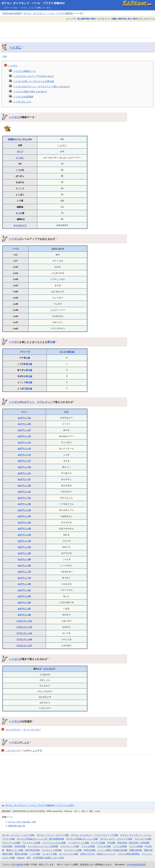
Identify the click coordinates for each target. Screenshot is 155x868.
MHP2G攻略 (90, 850)
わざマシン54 (24, 547)
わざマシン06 (24, 424)
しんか (26, 742)
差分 (130, 19)
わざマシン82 (24, 596)
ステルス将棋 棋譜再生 (129, 854)
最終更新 (85, 19)
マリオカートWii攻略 (52, 850)
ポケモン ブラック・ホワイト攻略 (53, 835)
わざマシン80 (24, 584)
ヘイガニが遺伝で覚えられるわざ (30, 91)
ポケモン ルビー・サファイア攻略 (116, 839)
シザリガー (11, 751)
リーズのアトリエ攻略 (78, 843)
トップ (71, 19)
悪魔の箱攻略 (136, 850)
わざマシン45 (24, 541)
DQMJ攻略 (7, 846)
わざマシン (28, 402)
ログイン (149, 19)
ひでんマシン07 (24, 646)
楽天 (29, 858)
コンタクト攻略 (49, 854)
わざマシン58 (24, 559)
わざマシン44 (24, 535)
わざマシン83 (24, 602)
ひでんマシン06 (24, 639)
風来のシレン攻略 (15, 850)
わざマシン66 (24, 566)
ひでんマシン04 (24, 633)
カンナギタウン (14, 730)
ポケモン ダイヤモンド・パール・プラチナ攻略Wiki (33, 3)
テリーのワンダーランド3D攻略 (43, 846)
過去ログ (137, 19)
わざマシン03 (24, 418)
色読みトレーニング (106, 854)
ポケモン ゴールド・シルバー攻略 (18, 835)
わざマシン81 (24, 590)
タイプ (20, 152)
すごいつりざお (32, 730)
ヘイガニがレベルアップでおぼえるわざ (33, 76)
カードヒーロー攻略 (69, 854)
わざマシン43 (24, 529)
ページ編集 (111, 19)
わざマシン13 (24, 448)
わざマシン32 (24, 498)
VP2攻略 (111, 843)
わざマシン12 (24, 442)
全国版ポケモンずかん (18, 139)
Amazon (21, 858)
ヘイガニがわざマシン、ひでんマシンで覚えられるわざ (41, 86)
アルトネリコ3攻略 (31, 843)
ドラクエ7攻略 (104, 846)
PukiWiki (19, 865)
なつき (19, 213)
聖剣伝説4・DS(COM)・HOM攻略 (134, 843)
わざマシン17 (24, 461)
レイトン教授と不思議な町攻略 (112, 850)
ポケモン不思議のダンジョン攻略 (82, 839)
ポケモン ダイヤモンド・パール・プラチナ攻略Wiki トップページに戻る (40, 805)
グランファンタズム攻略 (54, 843)
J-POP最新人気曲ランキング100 (48, 858)
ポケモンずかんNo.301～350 (22, 822)
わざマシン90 (24, 615)
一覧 (78, 19)
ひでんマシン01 (24, 621)
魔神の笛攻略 (21, 854)
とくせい (20, 158)
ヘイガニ (15, 47)
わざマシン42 (24, 522)
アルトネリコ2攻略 (11, 843)
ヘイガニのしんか (22, 102)
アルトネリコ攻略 (143, 839)
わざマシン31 (24, 492)
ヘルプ (99, 19)
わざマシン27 (24, 479)
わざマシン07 (24, 430)
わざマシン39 (24, 510)
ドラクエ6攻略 (88, 846)
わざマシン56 (24, 553)
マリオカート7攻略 (73, 850)
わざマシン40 (24, 516)
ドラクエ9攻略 (136, 846)
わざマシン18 (24, 467)
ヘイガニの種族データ (24, 71)
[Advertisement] (77, 29)
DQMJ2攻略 (20, 846)
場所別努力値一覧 (17, 826)
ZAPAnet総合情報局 (12, 13)
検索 (93, 19)
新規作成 (122, 19)
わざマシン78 (24, 578)
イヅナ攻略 (35, 854)
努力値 (51, 342)
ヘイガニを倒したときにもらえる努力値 (33, 81)
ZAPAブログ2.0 (87, 854)
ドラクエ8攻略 (120, 846)
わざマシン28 (24, 486)
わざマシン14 (24, 455)
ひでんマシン (45, 402)
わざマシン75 (24, 572)
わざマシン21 (24, 473)
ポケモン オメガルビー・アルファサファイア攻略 (95, 835)
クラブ (54, 310)
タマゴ (17, 225)
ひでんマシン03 (24, 627)
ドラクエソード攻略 (69, 846)
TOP (5, 56)
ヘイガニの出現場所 (23, 97)
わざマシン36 (24, 504)
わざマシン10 (24, 436)
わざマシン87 (24, 609)
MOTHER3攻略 (33, 850)
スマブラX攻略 (98, 843)
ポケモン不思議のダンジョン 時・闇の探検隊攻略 (40, 839)
